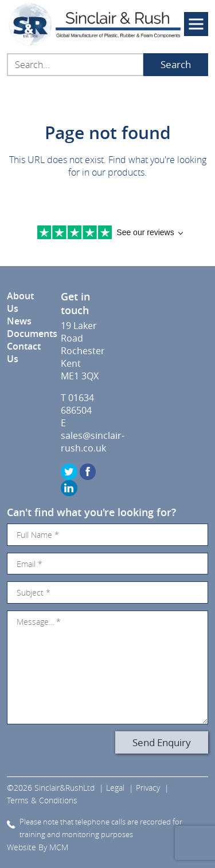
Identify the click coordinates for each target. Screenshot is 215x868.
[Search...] (75, 65)
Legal (115, 788)
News (19, 321)
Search (176, 64)
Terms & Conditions (42, 800)
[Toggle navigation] (196, 24)
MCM (59, 847)
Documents (32, 334)
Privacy (148, 788)
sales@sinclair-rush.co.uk (93, 442)
